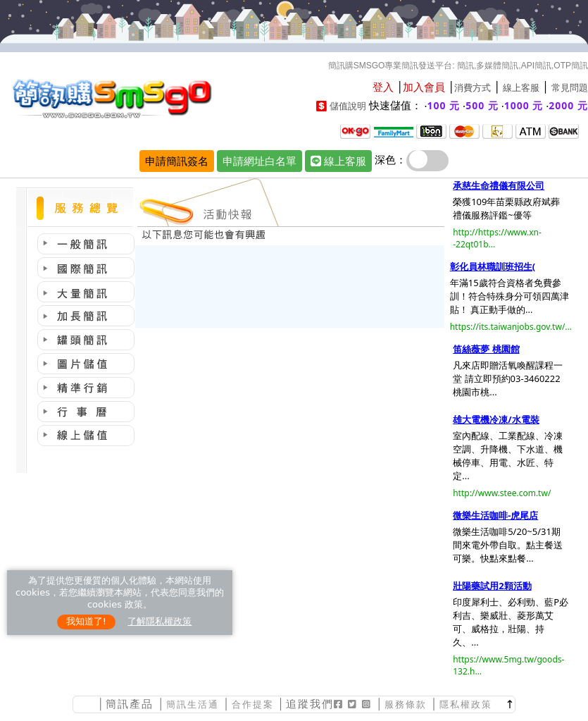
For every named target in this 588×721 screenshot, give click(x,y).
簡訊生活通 (193, 704)
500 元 (482, 105)
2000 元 (568, 105)
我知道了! (86, 621)
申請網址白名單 (259, 161)
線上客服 (521, 88)
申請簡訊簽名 (177, 161)
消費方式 (473, 88)
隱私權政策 (466, 704)
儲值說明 (348, 106)
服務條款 (406, 704)
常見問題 (570, 88)
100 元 (444, 105)
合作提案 (253, 704)
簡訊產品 (130, 704)
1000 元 (524, 105)
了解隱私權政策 (159, 621)
